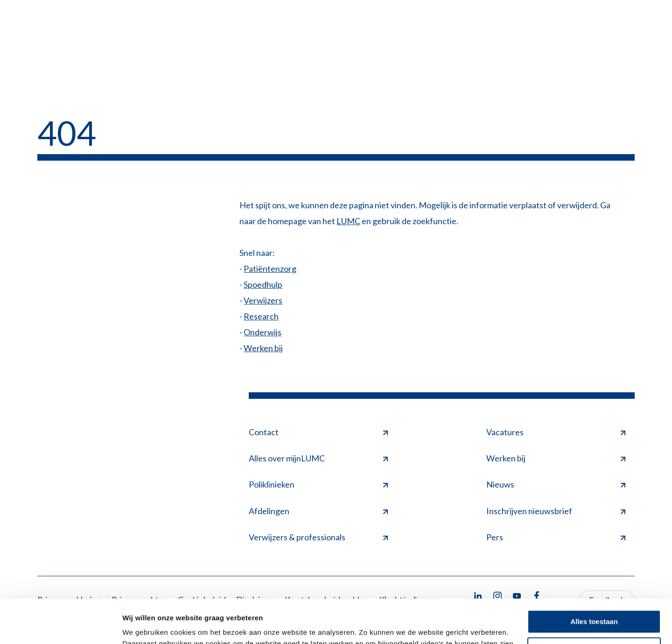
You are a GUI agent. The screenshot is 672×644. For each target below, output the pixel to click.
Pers (556, 537)
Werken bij (263, 348)
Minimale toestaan (594, 605)
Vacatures (556, 432)
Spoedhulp (263, 284)
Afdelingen (318, 511)
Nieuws (556, 484)
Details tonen (144, 626)
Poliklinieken (318, 484)
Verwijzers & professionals (318, 537)
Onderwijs (262, 332)
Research (261, 316)
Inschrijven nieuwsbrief (556, 511)
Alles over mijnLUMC (318, 458)
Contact (318, 432)
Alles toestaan (594, 578)
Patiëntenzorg (270, 269)
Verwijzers (263, 300)
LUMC (348, 221)
